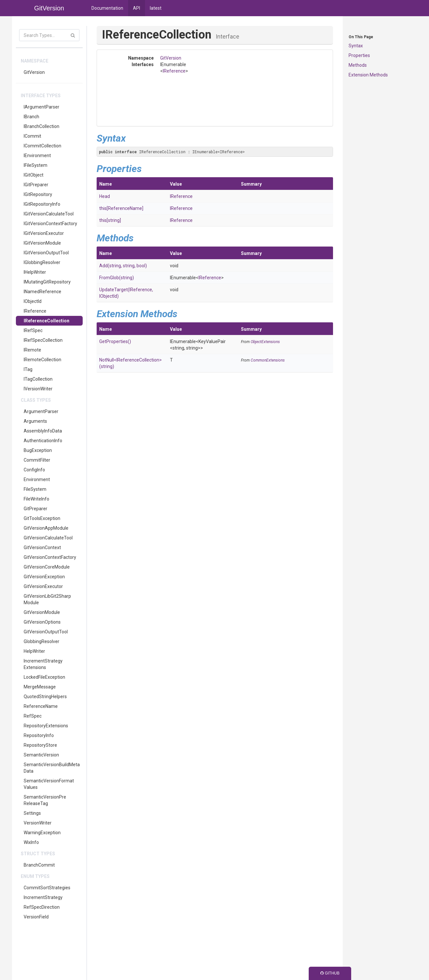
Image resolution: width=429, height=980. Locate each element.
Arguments (35, 421)
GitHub (330, 973)
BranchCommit (39, 865)
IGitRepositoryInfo (42, 204)
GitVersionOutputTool (46, 632)
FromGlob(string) (117, 278)
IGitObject (34, 175)
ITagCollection (38, 379)
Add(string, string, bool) (123, 266)
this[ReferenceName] (121, 208)
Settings (32, 813)
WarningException (42, 833)
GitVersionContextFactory (50, 557)
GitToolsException (42, 518)
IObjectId (33, 301)
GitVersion (34, 72)
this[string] (110, 220)
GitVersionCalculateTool (48, 538)
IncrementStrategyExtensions (43, 664)
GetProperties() (115, 341)
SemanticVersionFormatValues (49, 784)
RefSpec (33, 716)
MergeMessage (40, 687)
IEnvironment (37, 156)
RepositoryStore (40, 745)
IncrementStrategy (43, 897)
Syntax (356, 46)
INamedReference (42, 292)
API (137, 8)
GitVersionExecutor (43, 586)
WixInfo (31, 842)
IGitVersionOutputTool (46, 253)
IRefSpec (33, 330)
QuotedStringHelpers (45, 697)
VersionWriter (38, 823)
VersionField (36, 917)
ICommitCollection (42, 146)
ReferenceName (41, 706)
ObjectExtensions (265, 342)
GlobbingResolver (42, 641)
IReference (35, 311)
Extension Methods (368, 75)
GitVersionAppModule (46, 528)
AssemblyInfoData (43, 431)
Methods (358, 65)
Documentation (107, 8)
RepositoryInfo (39, 735)
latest (156, 8)
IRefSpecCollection (43, 340)
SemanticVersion (41, 755)
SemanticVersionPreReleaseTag (45, 800)
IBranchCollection (42, 126)
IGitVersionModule (42, 243)
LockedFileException (44, 677)
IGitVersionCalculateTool (49, 214)
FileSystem (35, 489)
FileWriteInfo (36, 499)
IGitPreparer (36, 185)
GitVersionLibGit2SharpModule (47, 599)
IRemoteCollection (42, 360)
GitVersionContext (42, 548)
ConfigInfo (34, 470)
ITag (28, 369)
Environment (37, 479)
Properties (359, 55)
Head (105, 196)
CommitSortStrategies (47, 888)
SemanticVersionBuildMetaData (52, 768)
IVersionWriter (38, 389)
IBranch (31, 117)
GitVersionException (44, 577)
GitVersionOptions (42, 622)
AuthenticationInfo (43, 441)
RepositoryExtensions (46, 726)
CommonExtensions (268, 360)
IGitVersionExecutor (44, 233)
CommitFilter (37, 460)
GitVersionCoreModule (47, 567)
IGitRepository (38, 194)
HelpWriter (34, 651)
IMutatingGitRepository (47, 282)
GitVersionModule (42, 612)
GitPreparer (36, 509)
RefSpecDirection (42, 907)
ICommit (32, 136)
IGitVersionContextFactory (50, 224)
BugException (38, 450)
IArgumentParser (42, 107)
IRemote (32, 350)
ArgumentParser (41, 411)
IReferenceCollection (47, 321)
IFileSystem (36, 165)
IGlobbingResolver (42, 262)
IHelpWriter (35, 272)
